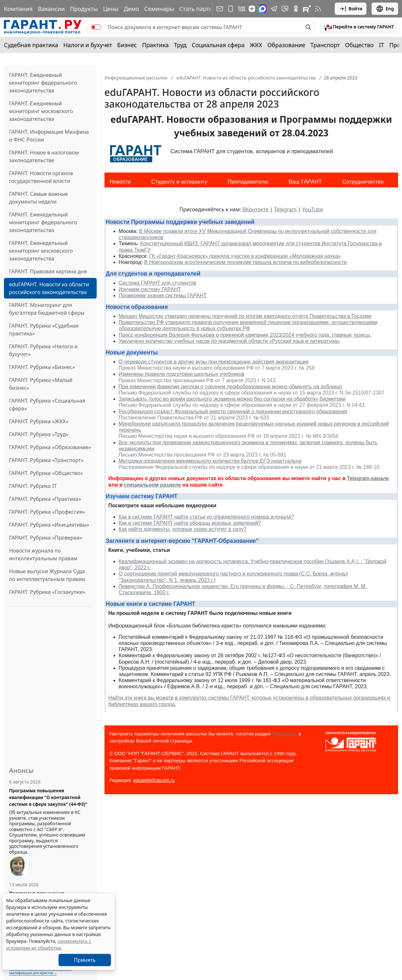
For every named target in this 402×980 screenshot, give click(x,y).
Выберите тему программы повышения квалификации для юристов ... (40, 970)
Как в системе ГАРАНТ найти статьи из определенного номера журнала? (206, 517)
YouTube (313, 209)
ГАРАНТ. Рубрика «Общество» (46, 473)
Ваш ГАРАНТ (305, 182)
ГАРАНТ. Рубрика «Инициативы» (49, 525)
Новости (120, 182)
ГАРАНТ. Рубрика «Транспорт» (46, 460)
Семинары (159, 9)
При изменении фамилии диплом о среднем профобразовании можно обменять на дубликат (231, 387)
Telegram (285, 209)
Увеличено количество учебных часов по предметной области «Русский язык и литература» (229, 341)
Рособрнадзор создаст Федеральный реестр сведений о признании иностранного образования (233, 411)
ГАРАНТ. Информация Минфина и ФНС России (49, 136)
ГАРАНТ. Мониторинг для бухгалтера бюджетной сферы (47, 309)
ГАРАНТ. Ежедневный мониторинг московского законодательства (41, 111)
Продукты (84, 9)
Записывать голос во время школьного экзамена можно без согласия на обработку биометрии (232, 399)
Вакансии (51, 9)
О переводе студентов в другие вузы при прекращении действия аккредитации (214, 362)
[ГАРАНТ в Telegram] (274, 9)
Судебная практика (31, 45)
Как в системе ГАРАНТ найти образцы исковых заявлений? (190, 523)
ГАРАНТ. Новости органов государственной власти (41, 177)
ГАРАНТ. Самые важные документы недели (38, 198)
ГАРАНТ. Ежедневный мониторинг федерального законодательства (43, 83)
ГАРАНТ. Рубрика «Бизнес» (42, 367)
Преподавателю (248, 182)
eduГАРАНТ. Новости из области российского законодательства (49, 288)
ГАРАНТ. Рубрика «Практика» (45, 499)
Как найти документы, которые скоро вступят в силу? (183, 529)
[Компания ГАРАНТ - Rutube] (307, 9)
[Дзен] (252, 9)
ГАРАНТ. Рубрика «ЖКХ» (39, 421)
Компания (18, 9)
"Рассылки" (285, 734)
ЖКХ (256, 45)
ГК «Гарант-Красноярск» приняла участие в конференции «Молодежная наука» (245, 256)
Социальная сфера (218, 45)
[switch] (96, 27)
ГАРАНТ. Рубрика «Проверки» (46, 538)
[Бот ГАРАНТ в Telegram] (285, 9)
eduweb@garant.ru (154, 780)
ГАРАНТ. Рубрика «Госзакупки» (47, 592)
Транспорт (325, 45)
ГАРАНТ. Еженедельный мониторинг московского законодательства (41, 251)
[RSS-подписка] (318, 9)
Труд (180, 45)
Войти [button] (351, 9)
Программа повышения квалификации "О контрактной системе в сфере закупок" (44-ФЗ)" (48, 797)
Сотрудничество (363, 182)
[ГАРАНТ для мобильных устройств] (231, 9)
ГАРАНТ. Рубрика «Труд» (39, 434)
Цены (111, 9)
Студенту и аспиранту (179, 182)
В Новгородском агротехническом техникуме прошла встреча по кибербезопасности (245, 262)
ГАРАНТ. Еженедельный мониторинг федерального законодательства (43, 222)
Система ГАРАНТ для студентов (158, 283)
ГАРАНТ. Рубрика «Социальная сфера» (47, 405)
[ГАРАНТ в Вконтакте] (242, 9)
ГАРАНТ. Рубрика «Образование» (50, 447)
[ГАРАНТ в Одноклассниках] (296, 9)
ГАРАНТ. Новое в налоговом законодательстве (44, 156)
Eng (385, 9)
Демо (131, 9)
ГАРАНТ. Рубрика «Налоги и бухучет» (43, 350)
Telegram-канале (368, 478)
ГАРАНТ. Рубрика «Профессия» (47, 512)
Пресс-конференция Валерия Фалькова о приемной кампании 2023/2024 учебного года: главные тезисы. (245, 335)
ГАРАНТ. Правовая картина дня (48, 271)
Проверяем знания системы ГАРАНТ (163, 295)
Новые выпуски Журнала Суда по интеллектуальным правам (47, 575)
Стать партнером (203, 9)
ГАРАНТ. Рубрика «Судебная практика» (44, 330)
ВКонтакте (255, 209)
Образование (286, 45)
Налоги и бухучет (88, 45)
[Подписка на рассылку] (220, 9)
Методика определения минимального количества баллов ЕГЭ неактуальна (210, 461)
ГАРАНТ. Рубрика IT (33, 486)
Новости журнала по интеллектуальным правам (43, 554)
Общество (359, 45)
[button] (359, 27)
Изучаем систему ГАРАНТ (150, 289)
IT (382, 45)
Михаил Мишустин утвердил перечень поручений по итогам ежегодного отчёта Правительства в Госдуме (245, 316)
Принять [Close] (85, 960)
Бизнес (127, 45)
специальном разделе (152, 485)
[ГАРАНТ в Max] (263, 9)
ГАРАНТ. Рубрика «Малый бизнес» (41, 384)
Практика (155, 45)
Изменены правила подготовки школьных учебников (182, 374)
